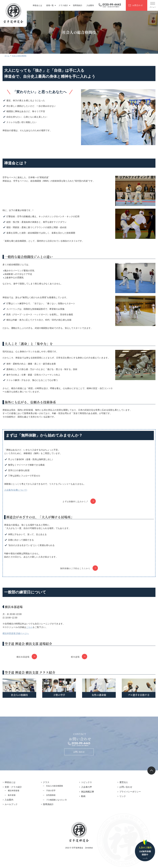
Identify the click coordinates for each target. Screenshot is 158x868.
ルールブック (11, 804)
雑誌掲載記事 (88, 792)
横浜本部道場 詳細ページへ (16, 633)
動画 (83, 796)
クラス (46, 782)
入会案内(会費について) (16, 490)
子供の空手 (51, 791)
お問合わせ (137, 5)
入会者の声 (87, 787)
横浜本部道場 (23, 657)
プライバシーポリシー (130, 792)
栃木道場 (75, 657)
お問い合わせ (79, 752)
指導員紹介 (78, 5)
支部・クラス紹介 (13, 787)
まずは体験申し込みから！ (75, 501)
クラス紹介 (63, 5)
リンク (123, 796)
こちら (29, 627)
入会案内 (90, 5)
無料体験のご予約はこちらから (75, 568)
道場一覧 (50, 5)
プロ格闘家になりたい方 (56, 800)
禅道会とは (37, 5)
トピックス (87, 782)
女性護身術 (51, 795)
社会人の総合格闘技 (55, 786)
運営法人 (124, 782)
